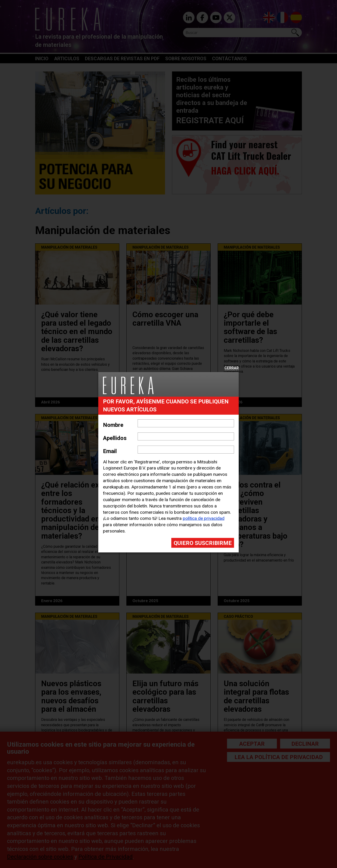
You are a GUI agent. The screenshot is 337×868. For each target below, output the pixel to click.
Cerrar (232, 368)
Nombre (113, 425)
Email (110, 451)
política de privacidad (204, 518)
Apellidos (115, 438)
